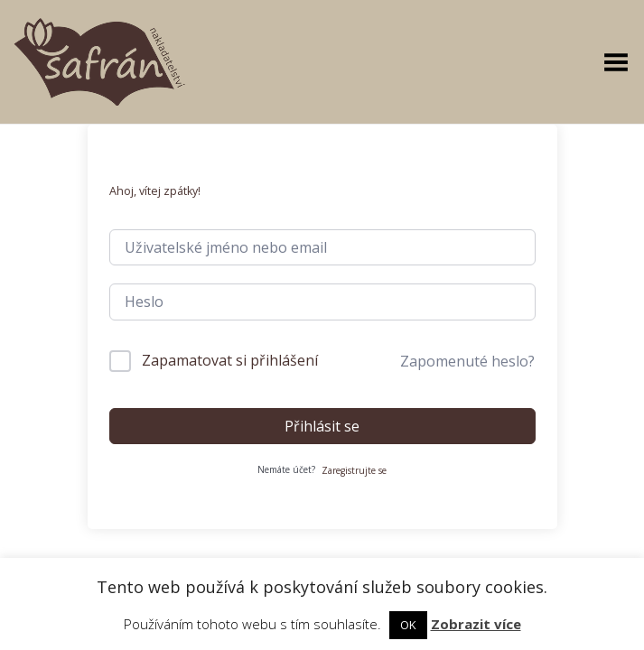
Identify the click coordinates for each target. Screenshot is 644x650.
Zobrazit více (476, 624)
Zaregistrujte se (354, 470)
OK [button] (408, 625)
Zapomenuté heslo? (467, 361)
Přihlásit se (322, 426)
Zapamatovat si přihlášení (230, 360)
